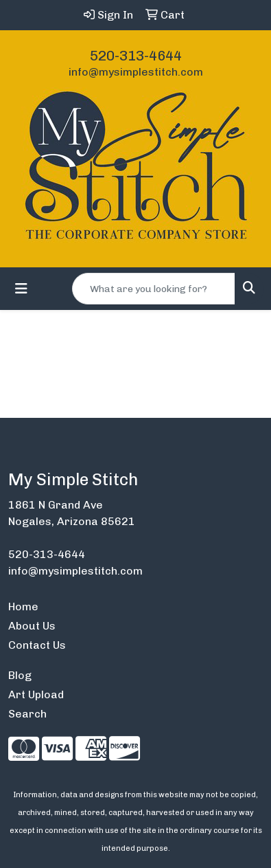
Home (23, 607)
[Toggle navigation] (21, 289)
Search (27, 714)
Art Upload (36, 694)
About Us (32, 626)
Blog (20, 675)
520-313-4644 (136, 56)
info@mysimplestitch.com (136, 72)
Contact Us (37, 645)
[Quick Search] (154, 289)
